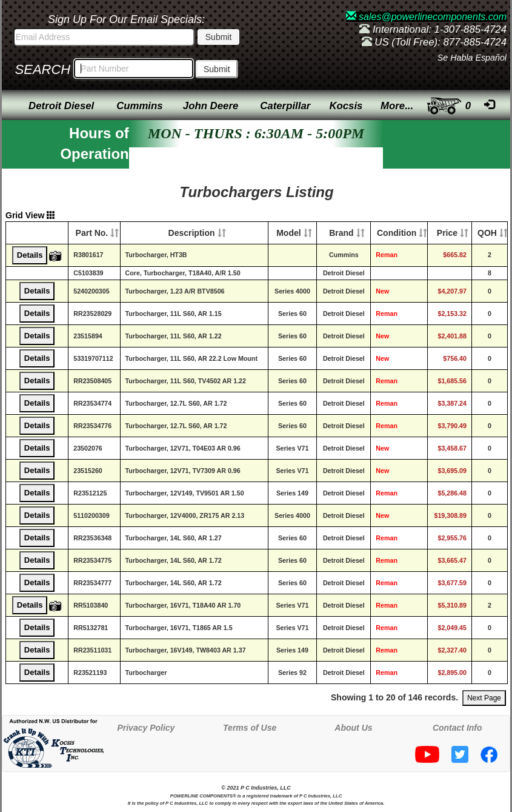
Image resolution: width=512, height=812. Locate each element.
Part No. (92, 233)
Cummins (139, 106)
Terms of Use (250, 728)
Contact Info (457, 728)
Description (192, 233)
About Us (353, 728)
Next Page (484, 698)
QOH (487, 233)
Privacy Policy (146, 728)
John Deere (211, 106)
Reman (387, 255)
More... (397, 106)
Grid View (30, 215)
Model (288, 233)
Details (30, 255)
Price (447, 233)
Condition (397, 233)
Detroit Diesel (61, 106)
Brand (341, 233)
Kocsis (346, 106)
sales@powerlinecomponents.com (426, 17)
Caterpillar (285, 106)
